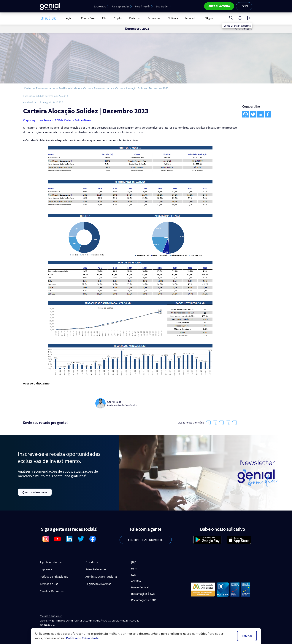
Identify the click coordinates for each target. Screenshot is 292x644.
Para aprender (120, 6)
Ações (70, 18)
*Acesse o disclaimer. (51, 616)
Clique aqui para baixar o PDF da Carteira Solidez (54, 120)
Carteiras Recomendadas (40, 88)
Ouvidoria (92, 562)
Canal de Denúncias (52, 591)
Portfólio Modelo (69, 88)
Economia (154, 18)
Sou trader (162, 6)
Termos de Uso (49, 584)
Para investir (142, 6)
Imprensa (46, 569)
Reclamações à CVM (143, 594)
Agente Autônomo (51, 562)
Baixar (88, 120)
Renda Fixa (88, 18)
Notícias (173, 18)
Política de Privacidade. (83, 638)
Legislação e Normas (98, 584)
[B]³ (133, 562)
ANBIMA (136, 581)
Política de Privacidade (54, 577)
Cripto (118, 18)
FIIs (104, 18)
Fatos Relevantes (96, 569)
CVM (134, 575)
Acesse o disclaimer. (37, 383)
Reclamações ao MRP (144, 600)
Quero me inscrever (35, 492)
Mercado (191, 18)
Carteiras (135, 18)
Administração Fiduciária (101, 577)
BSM (134, 568)
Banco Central (140, 587)
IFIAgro (208, 18)
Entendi (247, 636)
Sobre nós (100, 6)
